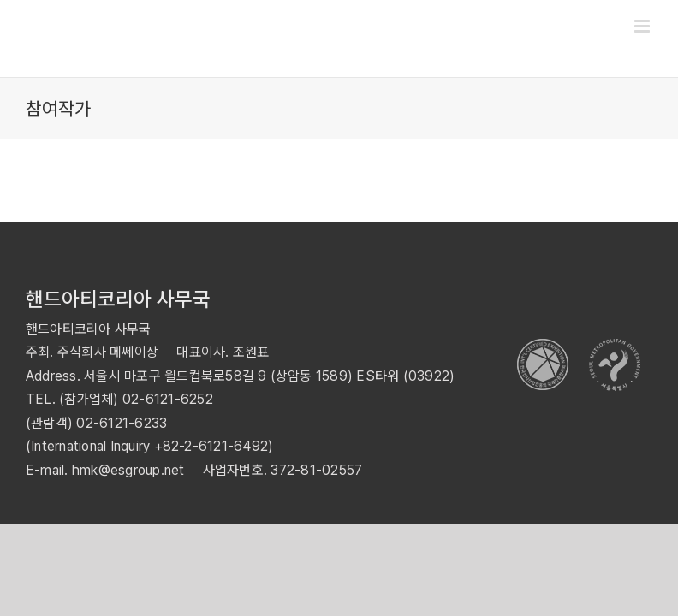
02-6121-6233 (122, 423)
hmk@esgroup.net (128, 470)
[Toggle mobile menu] (643, 26)
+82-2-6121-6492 (211, 446)
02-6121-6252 (168, 399)
